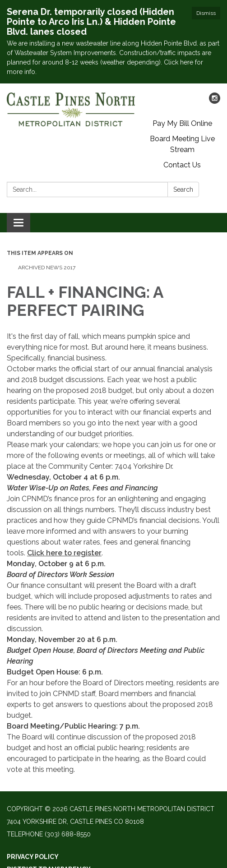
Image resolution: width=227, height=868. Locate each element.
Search (183, 189)
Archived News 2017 (47, 268)
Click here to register (64, 553)
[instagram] (215, 101)
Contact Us (182, 165)
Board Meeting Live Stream (182, 144)
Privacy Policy (33, 857)
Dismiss (206, 13)
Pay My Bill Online (182, 123)
